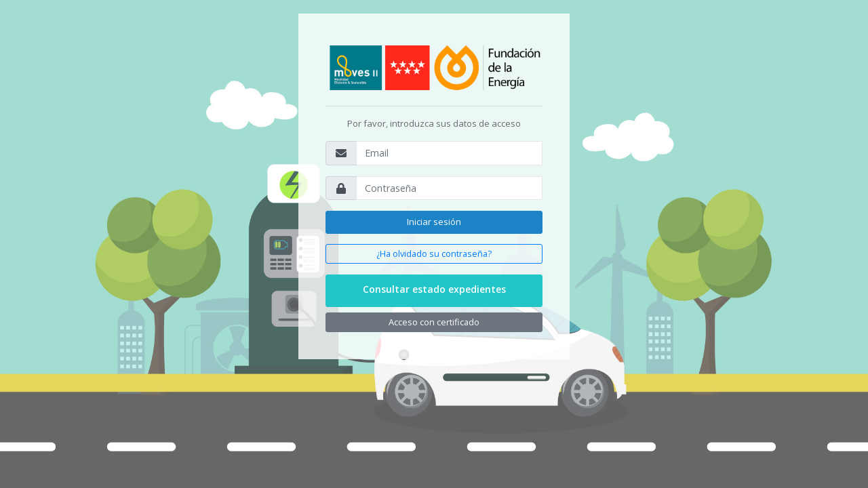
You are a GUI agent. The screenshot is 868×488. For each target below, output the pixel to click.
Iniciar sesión (434, 222)
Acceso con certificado (434, 322)
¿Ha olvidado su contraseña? (434, 253)
